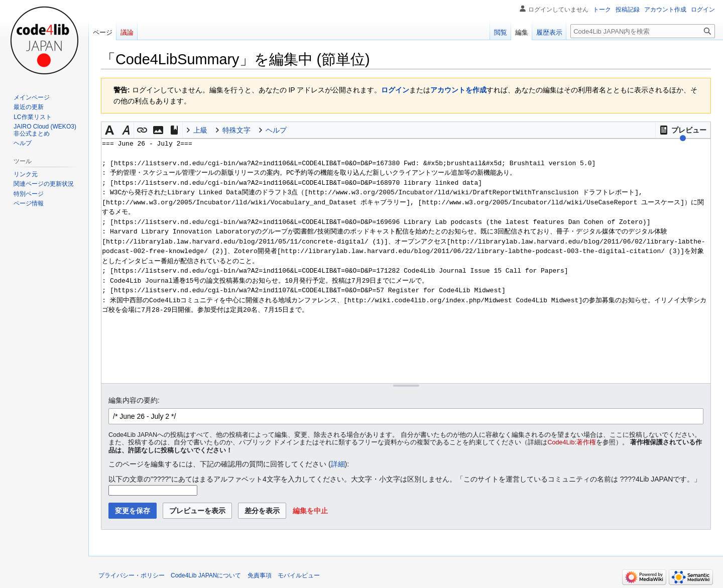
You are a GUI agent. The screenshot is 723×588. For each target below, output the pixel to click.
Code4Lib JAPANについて (206, 575)
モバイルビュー (299, 575)
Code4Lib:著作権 (572, 442)
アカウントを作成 (458, 90)
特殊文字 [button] (236, 130)
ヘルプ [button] (276, 130)
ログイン (395, 90)
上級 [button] (200, 130)
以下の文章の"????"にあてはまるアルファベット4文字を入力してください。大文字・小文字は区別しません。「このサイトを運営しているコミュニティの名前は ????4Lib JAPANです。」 (405, 479)
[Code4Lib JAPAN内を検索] (643, 31)
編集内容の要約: (134, 400)
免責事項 (260, 575)
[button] (683, 130)
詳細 (338, 464)
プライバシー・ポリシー (132, 575)
